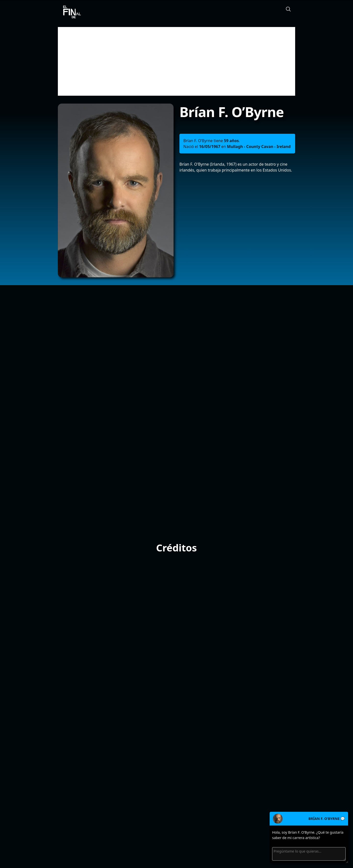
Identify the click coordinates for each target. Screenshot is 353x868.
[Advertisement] (176, 61)
